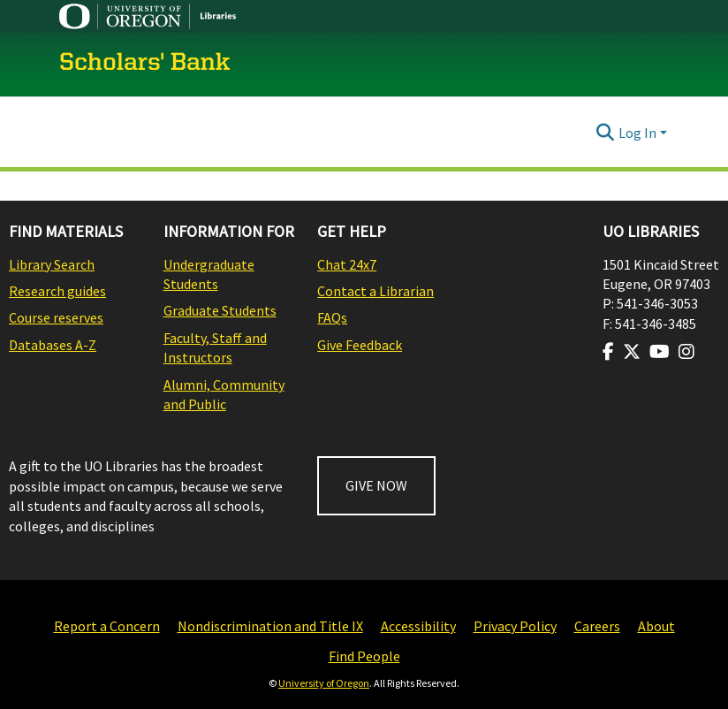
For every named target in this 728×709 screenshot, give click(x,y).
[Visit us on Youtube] (660, 352)
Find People (364, 656)
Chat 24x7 (347, 264)
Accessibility (418, 626)
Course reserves (56, 317)
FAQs (332, 317)
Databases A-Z (53, 345)
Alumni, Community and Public (224, 394)
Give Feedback (360, 345)
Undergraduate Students (209, 274)
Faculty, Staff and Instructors (215, 347)
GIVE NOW (376, 485)
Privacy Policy (515, 626)
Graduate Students (220, 310)
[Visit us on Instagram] (686, 352)
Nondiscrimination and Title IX (270, 626)
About (656, 626)
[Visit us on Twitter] (632, 352)
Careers (597, 626)
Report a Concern (107, 626)
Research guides (57, 291)
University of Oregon (324, 683)
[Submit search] (606, 133)
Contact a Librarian (375, 291)
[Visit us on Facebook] (608, 352)
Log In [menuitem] (637, 133)
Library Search (52, 264)
